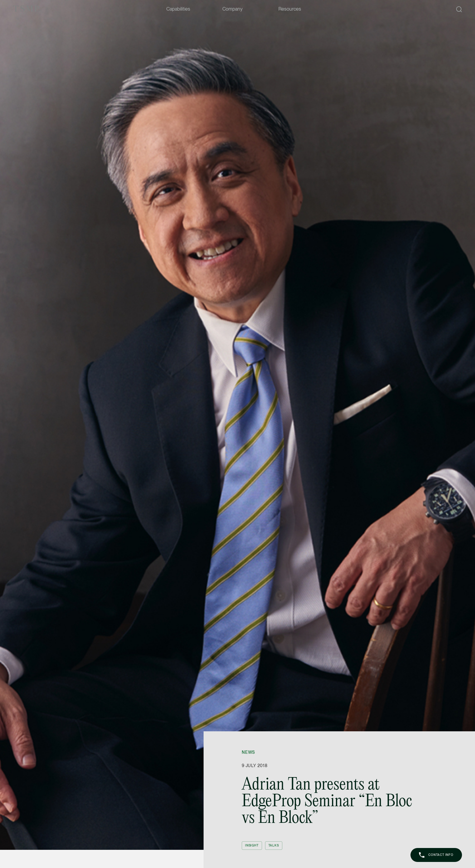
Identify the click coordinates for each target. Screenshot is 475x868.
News (248, 752)
